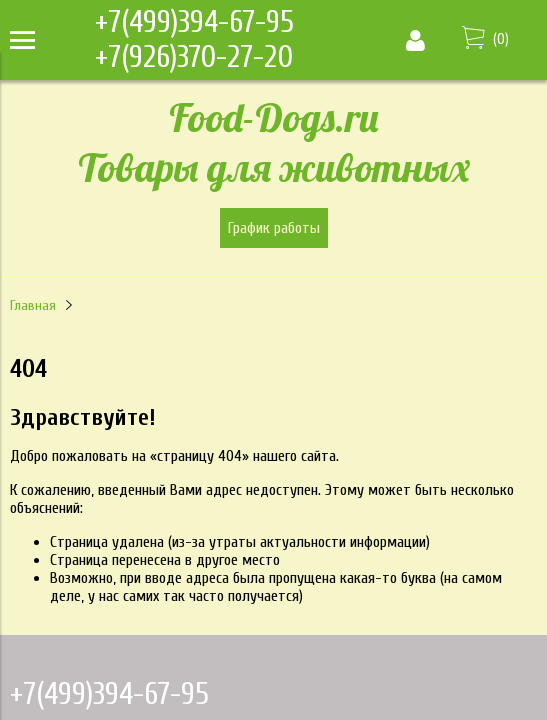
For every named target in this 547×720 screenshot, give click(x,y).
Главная (33, 305)
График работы (274, 228)
